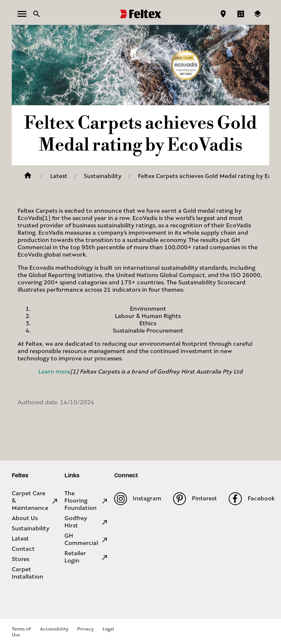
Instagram (138, 499)
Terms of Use (21, 632)
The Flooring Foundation (86, 501)
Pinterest (195, 499)
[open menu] (22, 14)
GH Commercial (86, 540)
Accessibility (54, 629)
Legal (108, 629)
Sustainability (103, 177)
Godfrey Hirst (86, 522)
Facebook (252, 499)
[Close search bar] (37, 14)
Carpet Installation (27, 573)
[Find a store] (223, 14)
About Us (25, 519)
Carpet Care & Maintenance (35, 501)
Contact (23, 549)
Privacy (85, 629)
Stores (20, 560)
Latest (59, 177)
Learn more (54, 372)
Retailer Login (86, 557)
